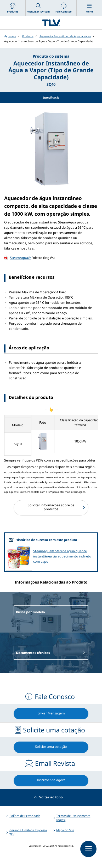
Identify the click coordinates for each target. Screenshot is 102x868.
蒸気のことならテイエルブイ (51, 23)
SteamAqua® (20, 258)
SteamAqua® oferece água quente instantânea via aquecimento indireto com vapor (62, 556)
